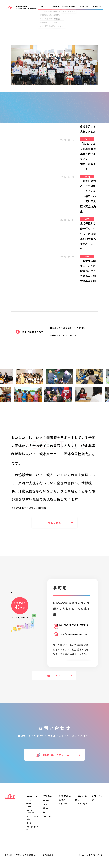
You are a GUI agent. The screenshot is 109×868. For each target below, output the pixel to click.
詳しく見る (54, 527)
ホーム (81, 855)
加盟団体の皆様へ (65, 798)
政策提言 (46, 808)
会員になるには (64, 804)
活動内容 (47, 796)
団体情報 (29, 823)
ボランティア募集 (81, 804)
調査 (44, 812)
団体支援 (46, 800)
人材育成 (46, 804)
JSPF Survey (47, 816)
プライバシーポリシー (96, 855)
